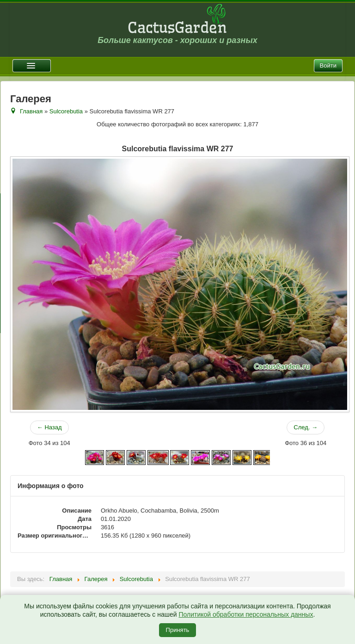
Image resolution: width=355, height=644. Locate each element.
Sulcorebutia (66, 111)
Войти (328, 65)
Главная (31, 111)
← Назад (49, 427)
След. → (306, 427)
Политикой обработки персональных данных (246, 614)
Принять (178, 630)
